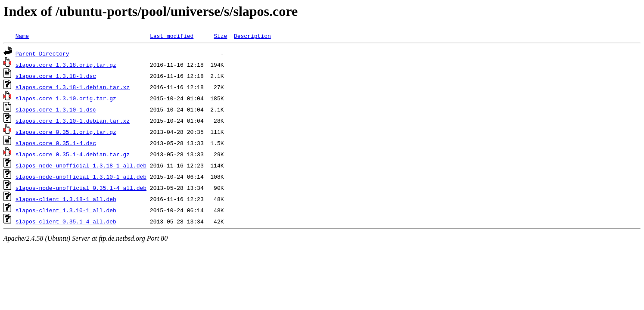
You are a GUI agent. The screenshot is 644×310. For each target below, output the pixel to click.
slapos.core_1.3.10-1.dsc (56, 109)
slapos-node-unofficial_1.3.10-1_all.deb (81, 177)
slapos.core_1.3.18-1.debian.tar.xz (73, 87)
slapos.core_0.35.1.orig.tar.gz (66, 132)
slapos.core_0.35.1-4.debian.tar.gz (73, 154)
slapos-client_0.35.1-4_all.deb (66, 221)
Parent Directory (42, 53)
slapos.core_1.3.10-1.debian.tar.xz (73, 121)
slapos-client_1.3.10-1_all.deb (66, 210)
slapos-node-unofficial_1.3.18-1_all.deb (81, 165)
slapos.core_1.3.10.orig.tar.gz (66, 98)
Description (252, 36)
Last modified (172, 36)
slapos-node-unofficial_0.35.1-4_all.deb (81, 188)
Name (22, 36)
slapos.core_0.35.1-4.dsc (56, 143)
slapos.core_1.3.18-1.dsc (56, 76)
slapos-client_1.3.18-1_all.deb (66, 199)
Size (220, 36)
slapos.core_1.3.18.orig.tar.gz (66, 65)
